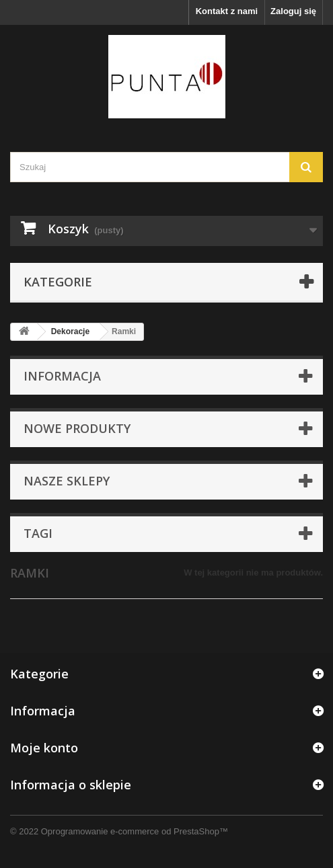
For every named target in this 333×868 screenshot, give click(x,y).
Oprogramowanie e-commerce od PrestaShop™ (135, 831)
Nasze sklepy (67, 481)
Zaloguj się (293, 11)
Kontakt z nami (227, 11)
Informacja (62, 376)
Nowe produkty (77, 428)
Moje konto (44, 748)
